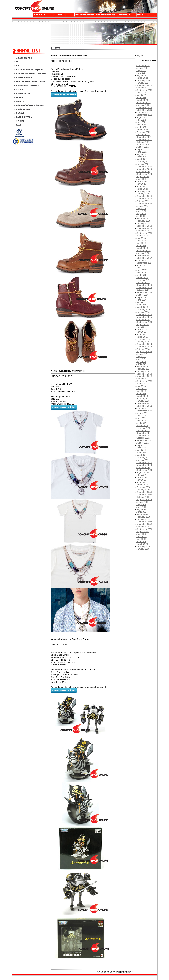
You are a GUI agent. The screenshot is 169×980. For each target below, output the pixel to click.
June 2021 (142, 152)
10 (129, 972)
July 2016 (141, 297)
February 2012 (144, 428)
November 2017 (144, 258)
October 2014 (143, 349)
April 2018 (141, 246)
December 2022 (144, 107)
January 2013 (143, 401)
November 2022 (144, 110)
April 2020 (141, 186)
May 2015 (141, 332)
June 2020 (142, 181)
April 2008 (141, 541)
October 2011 (143, 438)
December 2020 (144, 167)
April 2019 (141, 216)
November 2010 (144, 465)
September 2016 (144, 292)
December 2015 (144, 315)
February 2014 (144, 369)
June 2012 (142, 418)
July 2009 (141, 504)
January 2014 (143, 371)
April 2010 (141, 482)
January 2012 (143, 430)
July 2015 (141, 327)
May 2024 (141, 75)
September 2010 (144, 470)
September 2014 (144, 352)
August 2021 (143, 147)
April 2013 (141, 393)
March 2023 (142, 100)
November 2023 (144, 85)
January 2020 (143, 194)
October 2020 (143, 172)
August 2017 (143, 265)
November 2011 (144, 435)
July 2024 (141, 70)
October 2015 (143, 320)
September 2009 (144, 500)
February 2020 (144, 191)
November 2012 (144, 406)
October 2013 (143, 379)
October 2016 (143, 290)
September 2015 (144, 322)
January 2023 (143, 105)
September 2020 (144, 174)
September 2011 (144, 440)
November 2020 (144, 169)
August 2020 (143, 176)
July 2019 (141, 209)
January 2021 (143, 164)
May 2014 (141, 361)
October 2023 (143, 88)
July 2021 (141, 149)
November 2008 (144, 524)
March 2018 (142, 248)
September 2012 (144, 411)
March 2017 (142, 278)
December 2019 (144, 196)
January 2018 (143, 253)
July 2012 (141, 416)
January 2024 (143, 83)
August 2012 (143, 413)
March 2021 (142, 159)
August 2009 (143, 502)
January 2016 (143, 312)
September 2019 (144, 204)
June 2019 (142, 211)
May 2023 (141, 95)
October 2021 (143, 142)
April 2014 (141, 364)
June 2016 (142, 300)
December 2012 (144, 403)
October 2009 (143, 497)
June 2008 (142, 537)
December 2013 (144, 374)
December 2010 (144, 463)
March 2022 (142, 130)
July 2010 (141, 475)
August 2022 (143, 117)
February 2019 (144, 221)
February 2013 (144, 398)
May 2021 (141, 154)
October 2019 (143, 201)
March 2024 (142, 78)
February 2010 (144, 487)
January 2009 (143, 519)
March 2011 (142, 455)
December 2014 (144, 344)
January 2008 (143, 549)
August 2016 (143, 295)
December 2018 (144, 226)
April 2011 (141, 453)
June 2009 (142, 507)
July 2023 (141, 93)
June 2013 (142, 389)
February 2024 (144, 80)
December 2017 (144, 255)
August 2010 (143, 472)
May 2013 (141, 391)
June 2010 (142, 477)
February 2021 (144, 162)
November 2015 (144, 317)
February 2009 (144, 517)
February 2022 (144, 132)
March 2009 (142, 514)
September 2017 (144, 263)
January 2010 (143, 490)
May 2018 (141, 243)
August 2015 (143, 324)
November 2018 (144, 228)
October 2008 (143, 527)
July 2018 (141, 238)
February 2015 (144, 339)
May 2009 (141, 509)
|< (98, 972)
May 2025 (141, 55)
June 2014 (142, 359)
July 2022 (141, 120)
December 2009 (144, 492)
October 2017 (143, 260)
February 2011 (144, 458)
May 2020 (141, 184)
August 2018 (143, 236)
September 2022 (144, 115)
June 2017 (142, 270)
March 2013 (142, 396)
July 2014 (141, 357)
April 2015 (141, 334)
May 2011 (141, 450)
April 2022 (141, 127)
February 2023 (144, 103)
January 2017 (143, 283)
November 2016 (144, 287)
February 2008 (144, 546)
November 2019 (144, 199)
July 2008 (141, 534)
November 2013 (144, 376)
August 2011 (143, 443)
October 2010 (143, 467)
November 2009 (144, 495)
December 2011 (144, 433)
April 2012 (141, 423)
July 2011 (141, 445)
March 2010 (142, 485)
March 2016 (142, 307)
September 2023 (144, 90)
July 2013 (141, 386)
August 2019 (143, 206)
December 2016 (144, 285)
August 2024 (143, 68)
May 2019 (141, 213)
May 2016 (141, 302)
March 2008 (142, 544)
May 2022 (141, 125)
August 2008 (143, 532)
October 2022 (143, 112)
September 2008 (144, 529)
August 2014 (143, 354)
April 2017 (141, 275)
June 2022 (142, 122)
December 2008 (144, 522)
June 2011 (142, 448)
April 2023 (141, 98)
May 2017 (141, 273)
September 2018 (144, 233)
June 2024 (142, 73)
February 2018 (144, 250)
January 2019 (143, 223)
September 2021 (144, 144)
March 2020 (142, 189)
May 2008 (141, 539)
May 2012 (141, 421)
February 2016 (144, 310)
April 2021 (141, 157)
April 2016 (141, 305)
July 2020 (141, 179)
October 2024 (143, 66)
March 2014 (142, 366)
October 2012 (143, 408)
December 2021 (144, 137)
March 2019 (142, 218)
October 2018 (143, 231)
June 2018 (142, 241)
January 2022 (143, 135)
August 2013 (143, 384)
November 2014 (144, 347)
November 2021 (144, 139)
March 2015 (142, 337)
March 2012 (142, 426)
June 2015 (142, 329)
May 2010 (141, 480)
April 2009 (141, 512)
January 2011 (143, 460)
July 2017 (141, 268)
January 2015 (143, 342)
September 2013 (144, 381)
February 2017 (144, 280)
